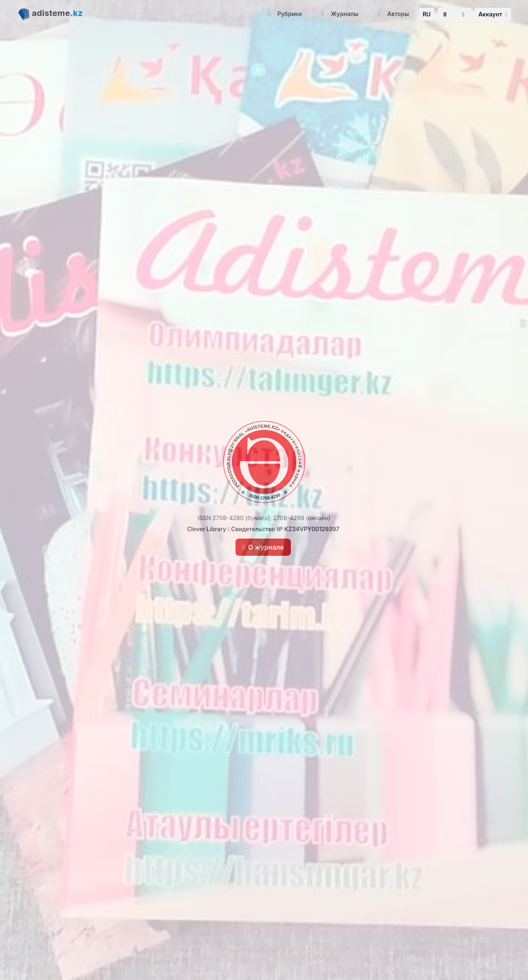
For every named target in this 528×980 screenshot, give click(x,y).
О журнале (263, 547)
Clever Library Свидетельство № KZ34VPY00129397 (263, 529)
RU (426, 14)
